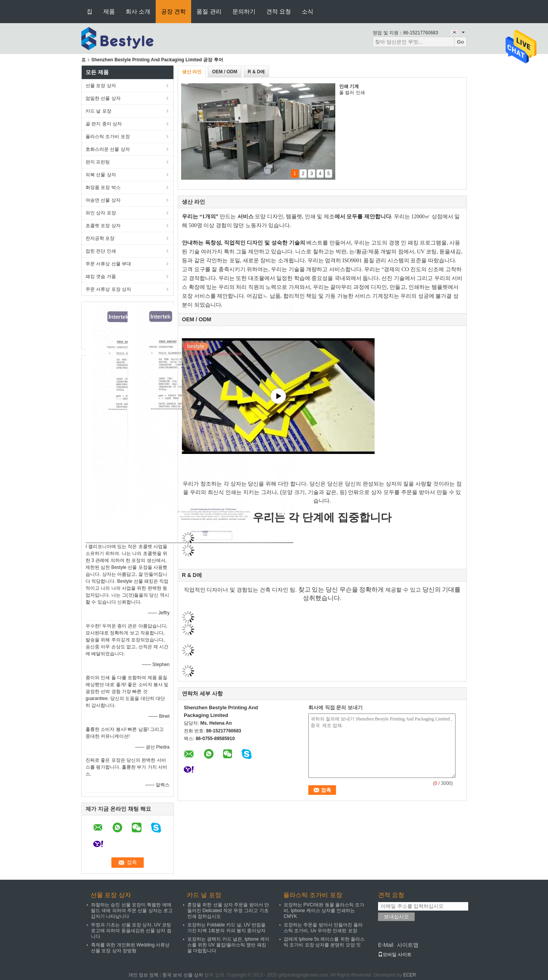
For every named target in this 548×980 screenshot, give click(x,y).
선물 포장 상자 (101, 86)
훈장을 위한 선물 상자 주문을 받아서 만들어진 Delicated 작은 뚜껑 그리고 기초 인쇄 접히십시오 (228, 911)
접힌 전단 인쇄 (101, 251)
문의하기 (244, 11)
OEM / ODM (224, 72)
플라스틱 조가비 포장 (108, 137)
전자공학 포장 (100, 238)
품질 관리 (209, 11)
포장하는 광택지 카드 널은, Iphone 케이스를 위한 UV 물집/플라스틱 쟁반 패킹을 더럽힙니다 (228, 945)
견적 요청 (279, 11)
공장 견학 (173, 11)
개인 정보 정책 (144, 975)
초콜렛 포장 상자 (103, 226)
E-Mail (386, 945)
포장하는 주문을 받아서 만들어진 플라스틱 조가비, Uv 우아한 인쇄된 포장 (323, 928)
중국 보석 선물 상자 (183, 975)
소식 (308, 11)
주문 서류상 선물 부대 (108, 264)
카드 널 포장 (98, 111)
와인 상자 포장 (101, 213)
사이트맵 (408, 945)
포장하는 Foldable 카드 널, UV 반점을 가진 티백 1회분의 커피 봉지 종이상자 (226, 928)
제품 (109, 11)
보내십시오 (396, 917)
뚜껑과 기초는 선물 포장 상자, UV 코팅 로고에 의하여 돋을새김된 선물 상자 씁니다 (131, 931)
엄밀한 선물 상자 (103, 98)
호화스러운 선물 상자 (108, 149)
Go (460, 42)
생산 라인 (192, 72)
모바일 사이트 (395, 955)
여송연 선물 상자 (103, 200)
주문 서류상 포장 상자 (108, 289)
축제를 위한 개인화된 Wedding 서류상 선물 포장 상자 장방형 (130, 948)
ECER (409, 975)
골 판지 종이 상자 (104, 124)
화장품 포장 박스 (103, 187)
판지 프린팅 (98, 162)
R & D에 (256, 72)
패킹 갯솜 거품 (101, 277)
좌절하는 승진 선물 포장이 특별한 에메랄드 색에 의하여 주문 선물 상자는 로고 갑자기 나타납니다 (132, 911)
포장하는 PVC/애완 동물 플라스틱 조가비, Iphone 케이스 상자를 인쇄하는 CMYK (324, 911)
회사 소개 (138, 11)
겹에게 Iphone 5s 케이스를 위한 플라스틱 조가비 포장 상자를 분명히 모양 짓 (324, 942)
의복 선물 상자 (101, 175)
